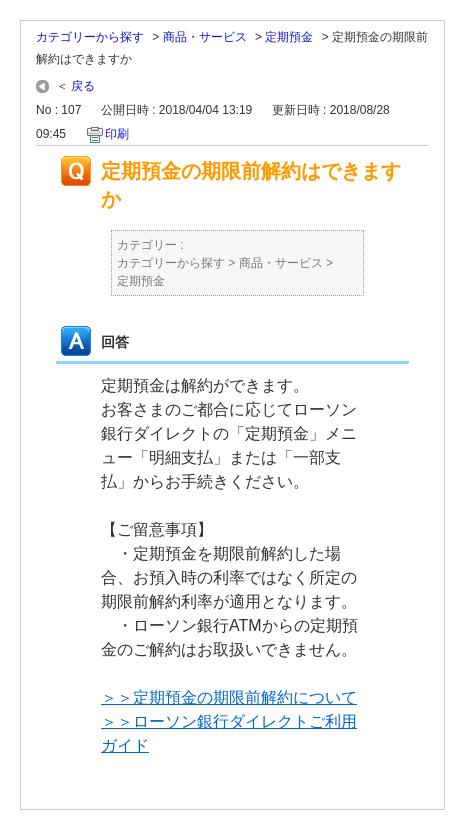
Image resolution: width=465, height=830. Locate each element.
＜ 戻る (75, 86)
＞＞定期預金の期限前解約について (229, 697)
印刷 (117, 134)
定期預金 (289, 37)
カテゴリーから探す (90, 37)
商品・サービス (205, 37)
